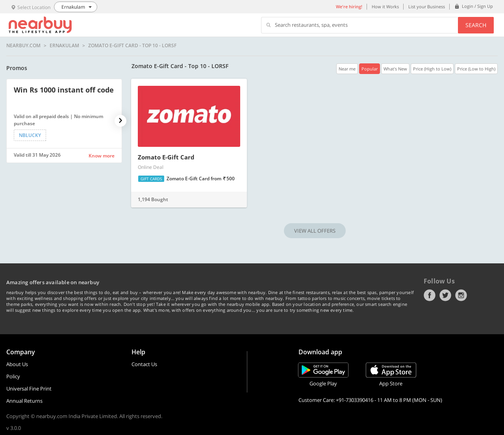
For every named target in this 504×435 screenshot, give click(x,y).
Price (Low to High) (476, 69)
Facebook (430, 295)
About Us (17, 364)
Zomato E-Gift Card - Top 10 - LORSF (132, 46)
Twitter (445, 295)
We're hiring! (349, 6)
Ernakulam (64, 46)
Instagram (461, 295)
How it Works (385, 6)
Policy (13, 376)
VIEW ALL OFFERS (315, 231)
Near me (347, 69)
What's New (395, 69)
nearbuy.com (23, 46)
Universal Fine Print (29, 389)
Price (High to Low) (432, 69)
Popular (370, 69)
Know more (102, 156)
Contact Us (144, 364)
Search (476, 25)
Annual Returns (24, 401)
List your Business (427, 6)
